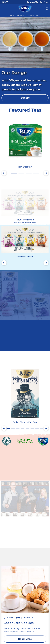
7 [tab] (37, 429)
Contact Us (32, 2)
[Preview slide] (4, 173)
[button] (3, 9)
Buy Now (44, 2)
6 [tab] (41, 60)
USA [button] (5, 2)
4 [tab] (26, 60)
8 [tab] (42, 429)
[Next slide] (46, 173)
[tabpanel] (25, 60)
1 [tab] (4, 60)
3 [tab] (19, 60)
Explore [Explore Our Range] (25, 98)
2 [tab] (12, 60)
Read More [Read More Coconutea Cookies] (25, 639)
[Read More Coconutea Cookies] (19, 623)
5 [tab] (34, 60)
